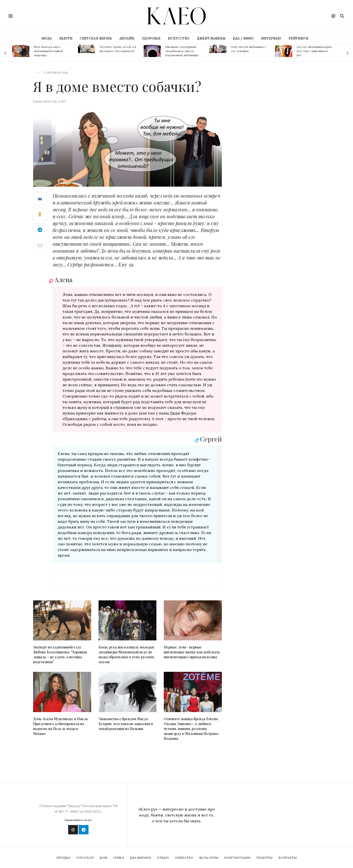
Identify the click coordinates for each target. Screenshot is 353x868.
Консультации (237, 858)
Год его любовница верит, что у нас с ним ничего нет (315, 51)
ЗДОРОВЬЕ (151, 38)
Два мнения (140, 858)
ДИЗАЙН (127, 38)
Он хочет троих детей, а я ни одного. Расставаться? (118, 49)
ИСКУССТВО (179, 38)
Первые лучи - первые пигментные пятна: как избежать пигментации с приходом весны (192, 652)
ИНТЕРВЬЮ (271, 38)
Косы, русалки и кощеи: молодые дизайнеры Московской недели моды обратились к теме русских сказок (127, 654)
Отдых (163, 858)
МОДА (47, 38)
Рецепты (265, 858)
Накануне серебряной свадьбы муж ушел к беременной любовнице (182, 51)
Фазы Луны (209, 858)
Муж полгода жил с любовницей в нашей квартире (48, 51)
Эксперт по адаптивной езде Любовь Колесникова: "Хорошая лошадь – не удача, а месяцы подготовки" (60, 654)
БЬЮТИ (66, 38)
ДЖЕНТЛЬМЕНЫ (211, 38)
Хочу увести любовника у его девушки (248, 49)
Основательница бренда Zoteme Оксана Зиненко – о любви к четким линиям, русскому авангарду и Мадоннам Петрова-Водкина (192, 729)
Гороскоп (85, 858)
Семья (119, 858)
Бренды (63, 858)
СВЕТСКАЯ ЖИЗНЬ (96, 38)
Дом (103, 858)
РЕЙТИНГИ (298, 38)
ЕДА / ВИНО (243, 38)
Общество (184, 858)
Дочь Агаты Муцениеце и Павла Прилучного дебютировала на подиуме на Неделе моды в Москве (60, 726)
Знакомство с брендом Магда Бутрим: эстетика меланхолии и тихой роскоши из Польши (126, 724)
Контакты (288, 858)
